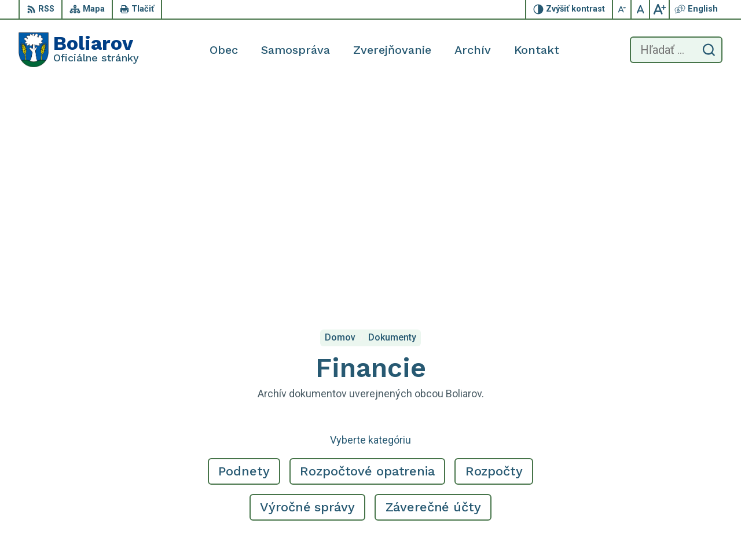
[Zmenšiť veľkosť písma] (622, 9)
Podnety (244, 250)
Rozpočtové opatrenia (367, 250)
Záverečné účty (433, 286)
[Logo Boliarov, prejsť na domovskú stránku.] (79, 50)
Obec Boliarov (115, 444)
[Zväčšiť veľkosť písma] (659, 9)
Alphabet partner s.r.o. (171, 433)
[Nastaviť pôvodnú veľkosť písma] (641, 9)
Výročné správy (307, 286)
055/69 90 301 (641, 487)
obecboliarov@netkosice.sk (666, 500)
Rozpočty (494, 250)
